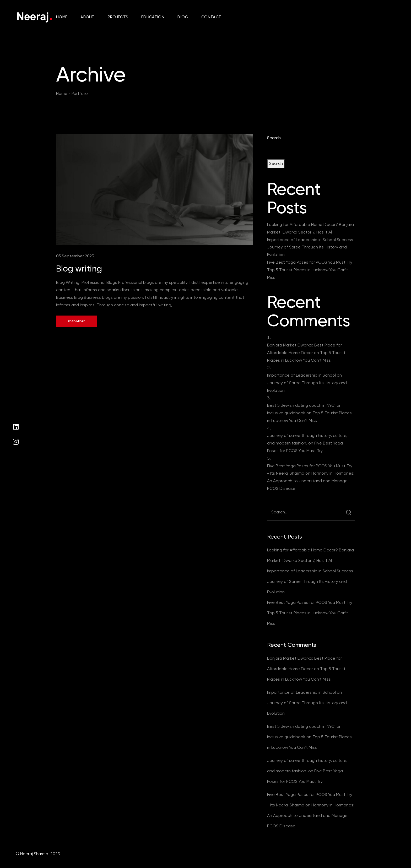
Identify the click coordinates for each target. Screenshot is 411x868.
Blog (183, 17)
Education (153, 17)
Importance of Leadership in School (301, 375)
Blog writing (79, 269)
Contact (211, 17)
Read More (76, 321)
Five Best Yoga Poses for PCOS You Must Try (310, 262)
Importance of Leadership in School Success (310, 240)
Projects (118, 17)
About (88, 17)
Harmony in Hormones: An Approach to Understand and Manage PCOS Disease (311, 481)
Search (274, 138)
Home (62, 17)
